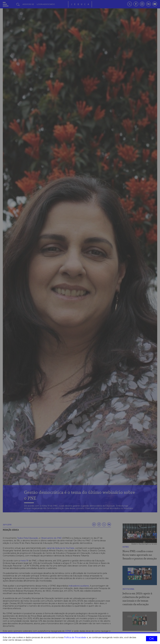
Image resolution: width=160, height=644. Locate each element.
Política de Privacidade (75, 637)
